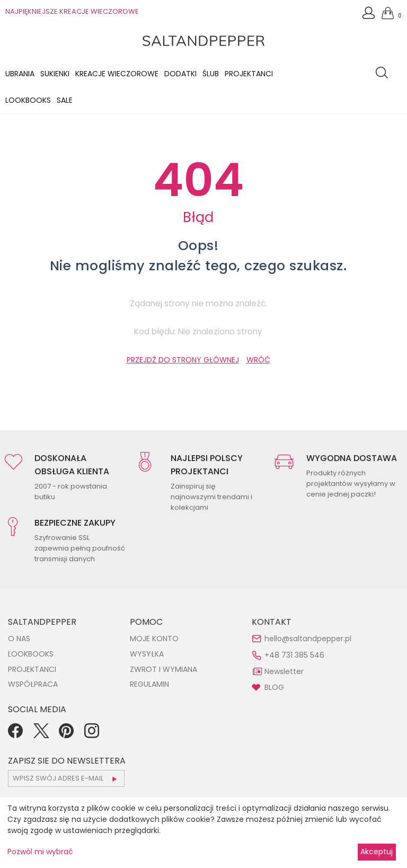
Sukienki (55, 74)
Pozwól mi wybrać (40, 852)
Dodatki (180, 74)
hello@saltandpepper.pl (308, 639)
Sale (65, 100)
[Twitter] (41, 734)
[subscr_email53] (66, 778)
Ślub (211, 74)
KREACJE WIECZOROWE (117, 74)
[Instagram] (92, 734)
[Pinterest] (66, 734)
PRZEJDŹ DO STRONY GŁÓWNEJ (183, 360)
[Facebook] (15, 734)
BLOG (274, 687)
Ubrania (20, 74)
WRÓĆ (258, 360)
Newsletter (284, 671)
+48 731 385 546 (294, 655)
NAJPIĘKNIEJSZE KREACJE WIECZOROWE (72, 11)
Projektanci (249, 74)
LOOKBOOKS (28, 100)
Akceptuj (377, 852)
